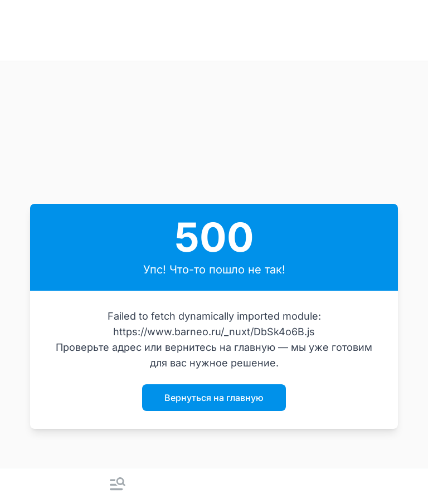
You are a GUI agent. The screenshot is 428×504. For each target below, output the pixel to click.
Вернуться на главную (214, 398)
